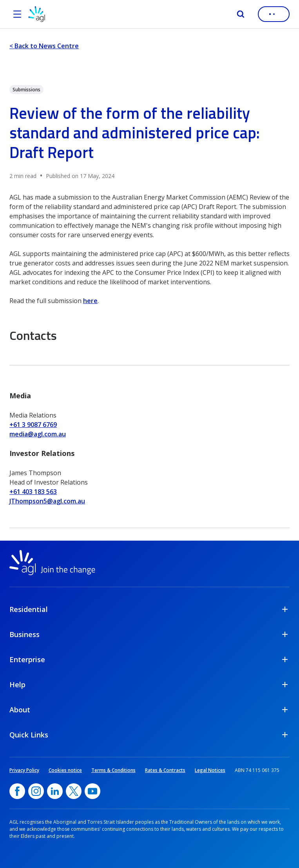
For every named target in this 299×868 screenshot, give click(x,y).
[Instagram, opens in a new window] (36, 791)
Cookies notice (65, 770)
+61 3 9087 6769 (33, 425)
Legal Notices (210, 770)
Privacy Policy (24, 770)
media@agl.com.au (38, 434)
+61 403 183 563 (33, 492)
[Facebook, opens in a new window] (17, 791)
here (90, 301)
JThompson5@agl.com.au (47, 501)
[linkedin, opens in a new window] (55, 791)
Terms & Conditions (113, 770)
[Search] (241, 14)
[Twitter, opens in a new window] (74, 791)
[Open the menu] (17, 14)
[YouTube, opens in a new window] (92, 791)
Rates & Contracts (165, 770)
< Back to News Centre (44, 46)
